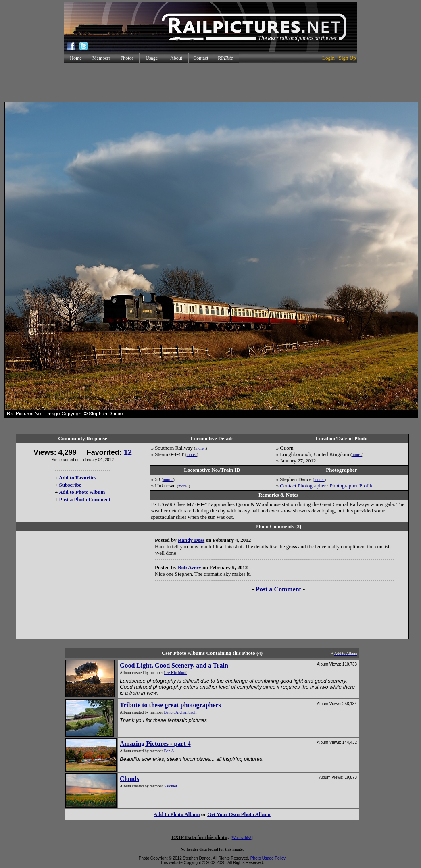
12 (128, 452)
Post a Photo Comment (85, 499)
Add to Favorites (78, 478)
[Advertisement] (210, 82)
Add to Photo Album (82, 492)
